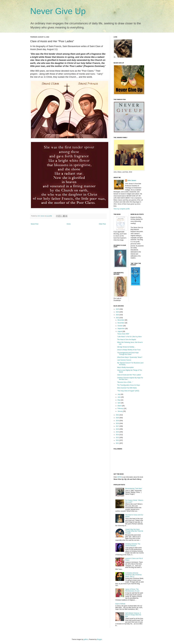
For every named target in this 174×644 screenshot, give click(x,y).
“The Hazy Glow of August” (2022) (128, 391)
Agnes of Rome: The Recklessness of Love (132, 590)
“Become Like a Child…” (125, 382)
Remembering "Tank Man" (134, 489)
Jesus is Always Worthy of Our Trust (129, 350)
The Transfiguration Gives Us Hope (129, 385)
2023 (118, 315)
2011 (118, 443)
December (121, 320)
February (121, 408)
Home (69, 224)
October (120, 326)
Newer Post (35, 224)
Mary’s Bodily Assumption (125, 367)
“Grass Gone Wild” (123, 334)
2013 (118, 438)
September (121, 329)
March (120, 406)
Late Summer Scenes (124, 360)
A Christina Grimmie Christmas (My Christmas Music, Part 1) (133, 575)
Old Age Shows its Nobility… (126, 347)
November (121, 323)
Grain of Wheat (120, 604)
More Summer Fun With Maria (127, 388)
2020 (118, 418)
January (120, 411)
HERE (119, 477)
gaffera (86, 639)
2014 (118, 435)
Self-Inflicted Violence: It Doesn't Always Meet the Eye (133, 615)
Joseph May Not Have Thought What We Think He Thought (134, 531)
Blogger (100, 639)
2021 (118, 415)
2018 (118, 423)
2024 (118, 312)
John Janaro (132, 181)
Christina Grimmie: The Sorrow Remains (133, 545)
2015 (118, 432)
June (119, 397)
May (119, 400)
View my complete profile (122, 209)
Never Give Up (58, 11)
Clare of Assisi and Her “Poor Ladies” (129, 375)
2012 (118, 440)
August (120, 331)
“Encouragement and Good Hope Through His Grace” (128, 353)
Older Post (102, 224)
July (119, 394)
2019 (118, 421)
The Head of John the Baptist (127, 340)
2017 (118, 426)
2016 (118, 429)
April (119, 403)
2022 (118, 318)
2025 (118, 309)
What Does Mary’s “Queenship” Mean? (130, 357)
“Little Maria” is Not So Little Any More (129, 337)
